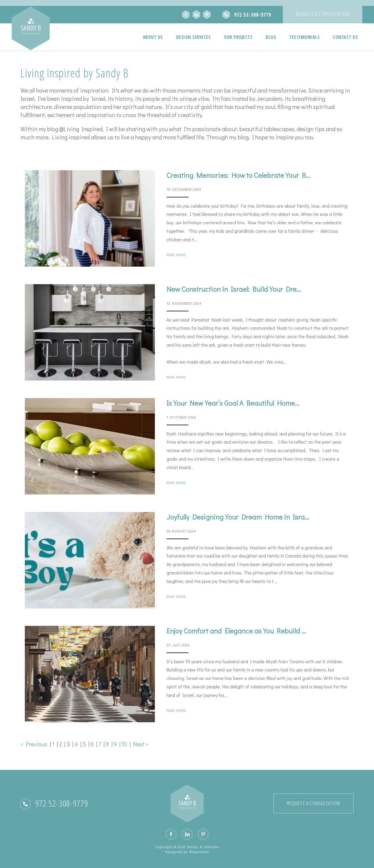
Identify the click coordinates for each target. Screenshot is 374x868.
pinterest (207, 15)
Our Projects (238, 37)
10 (125, 744)
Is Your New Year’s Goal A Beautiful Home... (233, 403)
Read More (176, 255)
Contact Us (345, 37)
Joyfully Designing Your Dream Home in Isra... (238, 517)
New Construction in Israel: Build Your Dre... (234, 289)
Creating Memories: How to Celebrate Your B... (238, 175)
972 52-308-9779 (253, 15)
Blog (271, 37)
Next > (141, 744)
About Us (153, 37)
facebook (186, 15)
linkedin (196, 15)
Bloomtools (199, 852)
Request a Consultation (323, 14)
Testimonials (304, 37)
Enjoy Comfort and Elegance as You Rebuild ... (236, 631)
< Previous (35, 744)
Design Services (194, 37)
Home (128, 37)
